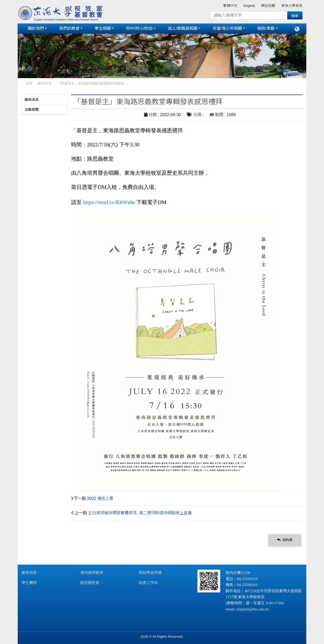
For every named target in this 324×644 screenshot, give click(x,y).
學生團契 (29, 583)
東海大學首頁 (292, 6)
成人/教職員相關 (183, 28)
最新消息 (45, 84)
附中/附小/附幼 (139, 28)
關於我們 (36, 28)
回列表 (285, 540)
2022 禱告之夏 (100, 498)
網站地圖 (268, 6)
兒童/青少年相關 (227, 28)
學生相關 (103, 28)
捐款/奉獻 (266, 28)
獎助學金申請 (150, 573)
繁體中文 (230, 6)
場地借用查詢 (92, 573)
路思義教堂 (90, 583)
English (249, 6)
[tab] (45, 100)
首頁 (29, 84)
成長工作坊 (148, 583)
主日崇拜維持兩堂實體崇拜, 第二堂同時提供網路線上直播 (140, 513)
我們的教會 (69, 28)
